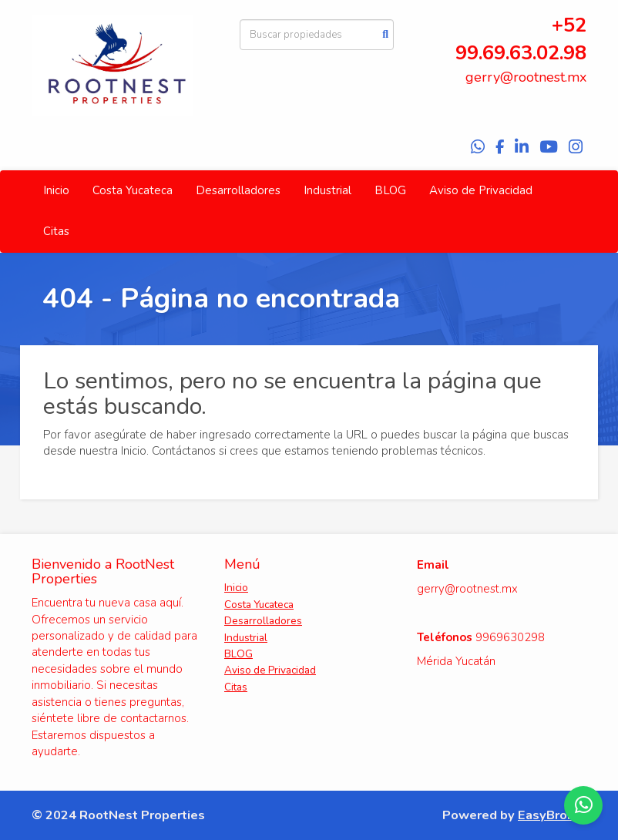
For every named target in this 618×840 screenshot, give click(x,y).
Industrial (327, 190)
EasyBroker (552, 815)
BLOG (390, 190)
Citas (56, 231)
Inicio (56, 190)
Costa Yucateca (133, 190)
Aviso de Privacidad (481, 190)
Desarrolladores (238, 190)
